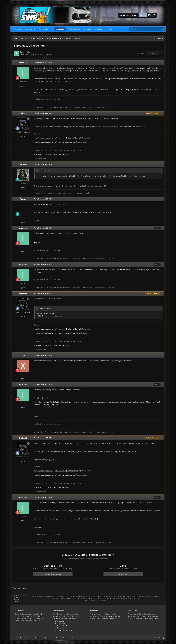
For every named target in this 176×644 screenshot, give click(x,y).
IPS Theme (16, 595)
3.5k (23, 136)
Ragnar (23, 199)
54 (23, 188)
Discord (18, 29)
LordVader (23, 164)
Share (141, 53)
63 (23, 379)
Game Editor (46, 29)
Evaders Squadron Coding (62, 154)
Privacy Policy (17, 600)
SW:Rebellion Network (43, 154)
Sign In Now (123, 574)
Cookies (15, 602)
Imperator (27, 52)
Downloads (75, 29)
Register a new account (53, 574)
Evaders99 (23, 113)
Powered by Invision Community (95, 601)
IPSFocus (24, 595)
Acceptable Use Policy (65, 630)
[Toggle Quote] (37, 171)
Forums (61, 29)
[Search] (140, 29)
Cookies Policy (62, 624)
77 (23, 86)
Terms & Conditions (64, 626)
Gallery (88, 29)
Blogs (99, 29)
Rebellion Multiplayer (44, 54)
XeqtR (23, 355)
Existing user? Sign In (128, 15)
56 (23, 222)
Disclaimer (61, 628)
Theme (15, 597)
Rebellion (31, 29)
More (110, 29)
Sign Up (143, 15)
